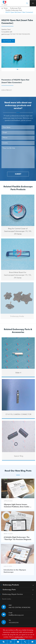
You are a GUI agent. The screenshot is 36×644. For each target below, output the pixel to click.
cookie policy (19, 637)
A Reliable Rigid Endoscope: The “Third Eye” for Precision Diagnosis (16, 538)
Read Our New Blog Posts (18, 471)
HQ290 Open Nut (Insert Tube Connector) (19, 12)
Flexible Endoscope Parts (14, 10)
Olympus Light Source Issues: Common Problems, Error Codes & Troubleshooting (16, 506)
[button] (17, 69)
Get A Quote (8, 41)
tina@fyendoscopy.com (16, 615)
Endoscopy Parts (16, 8)
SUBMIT (18, 174)
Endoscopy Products (10, 585)
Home (6, 8)
